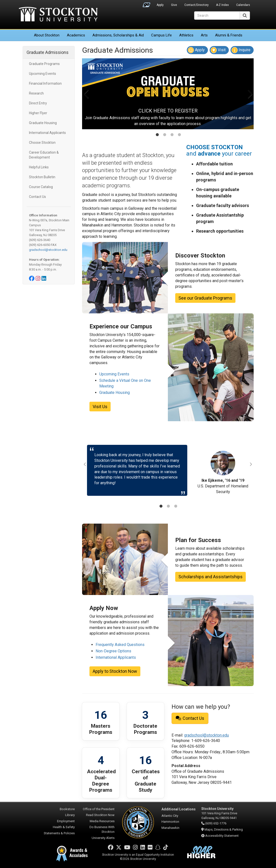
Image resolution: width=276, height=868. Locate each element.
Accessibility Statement (222, 836)
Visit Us (100, 407)
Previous (86, 94)
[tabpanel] (168, 94)
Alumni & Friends (229, 35)
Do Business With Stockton (102, 829)
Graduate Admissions (48, 52)
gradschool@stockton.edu (48, 250)
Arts (204, 35)
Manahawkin (170, 828)
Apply (160, 5)
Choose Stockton (42, 143)
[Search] (217, 16)
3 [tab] (172, 135)
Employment (66, 821)
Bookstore (67, 809)
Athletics (186, 35)
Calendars (243, 5)
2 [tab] (165, 135)
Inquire (241, 50)
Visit (218, 50)
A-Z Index (222, 5)
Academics (76, 35)
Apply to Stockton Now (115, 671)
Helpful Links (39, 167)
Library (70, 815)
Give (174, 5)
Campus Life (161, 35)
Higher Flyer (38, 113)
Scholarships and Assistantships (211, 577)
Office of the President (99, 809)
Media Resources (102, 821)
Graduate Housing (43, 123)
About (47, 35)
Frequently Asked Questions (120, 645)
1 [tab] (157, 135)
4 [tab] (179, 135)
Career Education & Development (44, 155)
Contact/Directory (196, 5)
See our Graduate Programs (205, 298)
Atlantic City (170, 816)
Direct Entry (38, 103)
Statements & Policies (59, 833)
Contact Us (37, 197)
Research (36, 93)
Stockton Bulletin (42, 177)
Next (249, 94)
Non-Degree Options (113, 651)
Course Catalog (41, 187)
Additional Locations (179, 809)
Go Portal (146, 4)
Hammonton (170, 822)
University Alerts (103, 838)
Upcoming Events (43, 74)
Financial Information (45, 83)
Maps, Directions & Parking (224, 829)
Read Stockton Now (100, 815)
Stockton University (58, 15)
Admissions (118, 35)
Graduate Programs (44, 64)
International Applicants (47, 133)
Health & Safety (64, 827)
